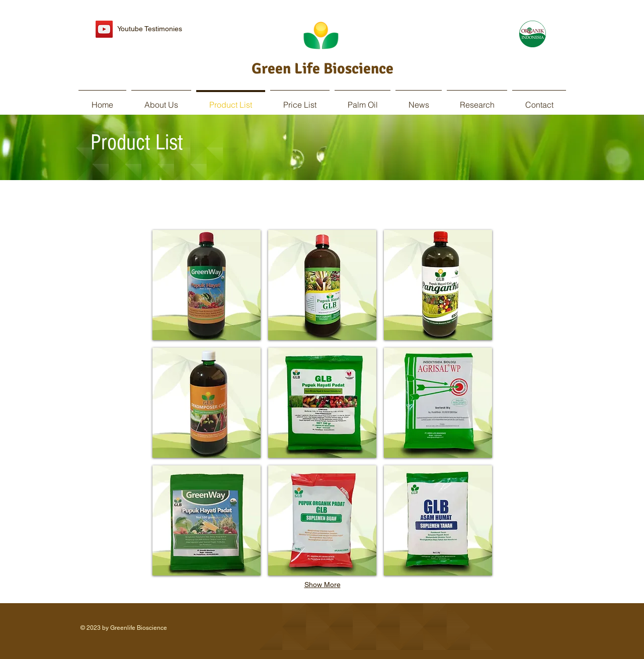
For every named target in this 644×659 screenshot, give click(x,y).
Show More (323, 585)
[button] (207, 285)
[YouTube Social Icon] (104, 29)
